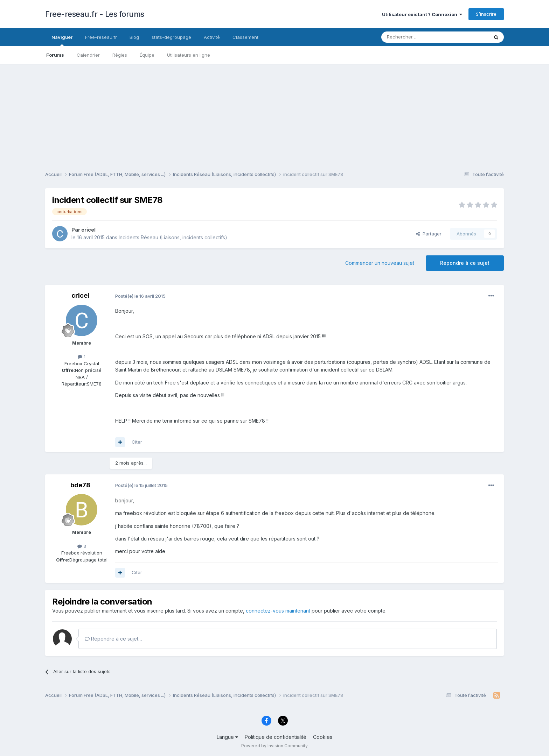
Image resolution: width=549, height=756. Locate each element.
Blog (134, 37)
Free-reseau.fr (101, 37)
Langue (227, 737)
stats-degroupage (171, 37)
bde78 (80, 485)
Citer (137, 442)
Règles (120, 55)
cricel (88, 230)
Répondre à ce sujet (465, 263)
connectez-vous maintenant (278, 611)
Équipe (147, 55)
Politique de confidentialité (276, 737)
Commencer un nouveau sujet (380, 263)
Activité (212, 37)
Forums (55, 55)
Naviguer (62, 40)
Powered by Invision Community (274, 746)
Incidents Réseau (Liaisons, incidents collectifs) (173, 237)
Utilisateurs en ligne (189, 55)
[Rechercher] (419, 37)
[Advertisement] (274, 113)
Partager (429, 234)
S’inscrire (486, 14)
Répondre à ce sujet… (113, 639)
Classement (245, 37)
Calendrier (88, 55)
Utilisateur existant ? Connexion (422, 14)
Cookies (323, 737)
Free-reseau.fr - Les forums (95, 14)
